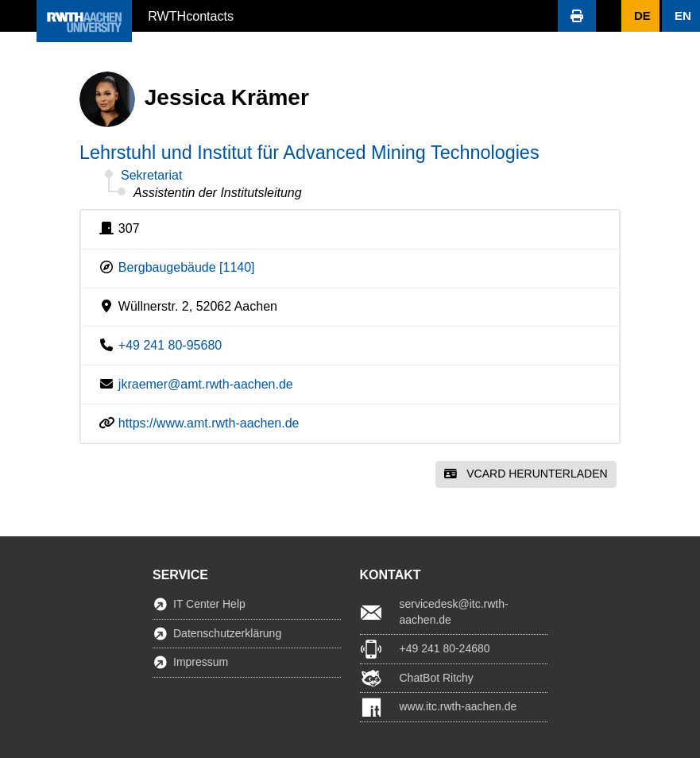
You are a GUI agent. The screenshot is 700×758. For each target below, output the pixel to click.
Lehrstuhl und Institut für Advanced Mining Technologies (309, 153)
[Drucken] (577, 16)
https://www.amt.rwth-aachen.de (209, 423)
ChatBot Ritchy (437, 678)
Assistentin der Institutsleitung (218, 193)
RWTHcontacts (191, 15)
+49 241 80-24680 (445, 648)
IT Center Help (209, 604)
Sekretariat (151, 175)
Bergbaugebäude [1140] (187, 267)
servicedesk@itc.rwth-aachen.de (454, 612)
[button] (18, 16)
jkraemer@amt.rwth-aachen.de (206, 384)
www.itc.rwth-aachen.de (458, 706)
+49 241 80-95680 (170, 345)
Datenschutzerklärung (227, 633)
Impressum (201, 662)
